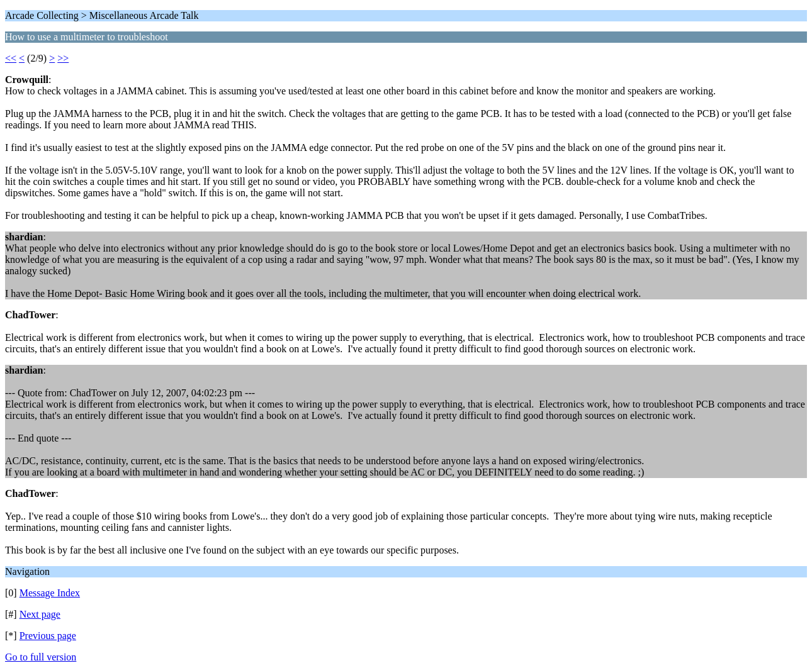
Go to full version (41, 657)
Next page (40, 614)
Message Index (50, 593)
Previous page (48, 636)
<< (11, 58)
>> (63, 58)
